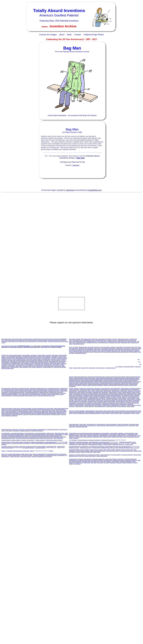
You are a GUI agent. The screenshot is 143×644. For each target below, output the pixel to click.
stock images (121, 459)
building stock (87, 463)
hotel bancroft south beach (129, 412)
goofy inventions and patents (83, 451)
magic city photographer (132, 411)
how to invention (96, 362)
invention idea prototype (112, 398)
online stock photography (111, 459)
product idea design (78, 394)
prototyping (125, 397)
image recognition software (36, 360)
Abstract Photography (74, 436)
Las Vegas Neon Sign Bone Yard (97, 446)
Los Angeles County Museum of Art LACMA (39, 437)
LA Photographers (6, 433)
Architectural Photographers (108, 440)
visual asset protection (47, 365)
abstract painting (113, 436)
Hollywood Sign (73, 442)
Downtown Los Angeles (31, 446)
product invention (88, 365)
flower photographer (58, 438)
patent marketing (81, 392)
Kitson (31, 454)
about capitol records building (15, 410)
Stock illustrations (106, 433)
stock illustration (114, 433)
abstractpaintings (104, 436)
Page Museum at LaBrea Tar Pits (16, 436)
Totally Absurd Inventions (59, 11)
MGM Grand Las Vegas (86, 448)
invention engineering (83, 397)
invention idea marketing (123, 356)
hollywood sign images (42, 341)
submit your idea (80, 404)
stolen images (58, 366)
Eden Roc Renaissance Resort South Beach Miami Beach (87, 413)
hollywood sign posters (48, 339)
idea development (105, 394)
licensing (102, 357)
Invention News (26, 451)
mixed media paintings (131, 436)
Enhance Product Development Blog (104, 378)
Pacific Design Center (132, 434)
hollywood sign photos (6, 339)
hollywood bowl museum (31, 396)
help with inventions (125, 363)
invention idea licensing (129, 357)
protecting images (60, 362)
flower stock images (77, 461)
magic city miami (99, 411)
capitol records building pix (11, 412)
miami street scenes (134, 424)
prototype (114, 397)
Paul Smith (4, 455)
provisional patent (97, 392)
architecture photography (97, 460)
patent (83, 358)
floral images (103, 461)
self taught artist (79, 437)
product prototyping (131, 398)
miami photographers (90, 412)
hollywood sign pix (33, 341)
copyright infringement (55, 364)
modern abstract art (88, 437)
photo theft (25, 366)
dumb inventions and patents (126, 451)
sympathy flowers (134, 348)
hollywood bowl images (42, 390)
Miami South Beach (88, 434)
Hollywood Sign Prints (104, 442)
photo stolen (10, 360)
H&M (3, 454)
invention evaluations (80, 362)
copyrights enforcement (32, 361)
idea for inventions (102, 364)
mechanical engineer (94, 397)
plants (124, 347)
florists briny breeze (96, 351)
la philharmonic (25, 394)
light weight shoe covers (101, 340)
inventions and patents (74, 450)
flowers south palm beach (123, 352)
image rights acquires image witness (9, 346)
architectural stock (73, 460)
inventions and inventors (90, 363)
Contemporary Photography (126, 442)
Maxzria (27, 454)
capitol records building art (35, 411)
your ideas (109, 399)
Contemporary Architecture (46, 438)
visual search (55, 355)
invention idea (77, 356)
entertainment (72, 451)
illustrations (121, 433)
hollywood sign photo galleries (54, 341)
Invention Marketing (6, 440)
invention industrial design (99, 396)
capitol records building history (30, 410)
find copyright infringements (19, 359)
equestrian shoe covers (78, 344)
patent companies (86, 367)
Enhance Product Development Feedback (94, 379)
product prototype (122, 398)
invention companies (83, 364)
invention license (109, 357)
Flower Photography (97, 443)
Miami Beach (96, 434)
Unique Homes (9, 431)
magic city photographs (125, 413)
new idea (112, 362)
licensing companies (128, 361)
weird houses (16, 431)
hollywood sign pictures (13, 341)
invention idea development (117, 394)
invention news (89, 452)
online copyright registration (44, 356)
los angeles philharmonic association (46, 396)
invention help (120, 359)
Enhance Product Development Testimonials (124, 378)
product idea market (85, 357)
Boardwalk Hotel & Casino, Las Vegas (109, 448)
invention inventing (91, 359)
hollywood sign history (43, 340)
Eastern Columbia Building (37, 442)
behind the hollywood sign (10, 340)
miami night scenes (74, 425)
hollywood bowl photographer (11, 391)
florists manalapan (89, 350)
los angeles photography (81, 455)
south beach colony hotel (122, 425)
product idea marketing (75, 357)
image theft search (39, 364)
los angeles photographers (37, 431)
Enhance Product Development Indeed (123, 382)
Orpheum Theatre (6, 442)
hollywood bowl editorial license (17, 392)
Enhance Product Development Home (78, 377)
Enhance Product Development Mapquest (119, 384)
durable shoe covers (112, 340)
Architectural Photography (94, 440)
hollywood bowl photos (54, 390)
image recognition (11, 358)
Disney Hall (34, 456)
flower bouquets (106, 347)
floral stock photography (88, 461)
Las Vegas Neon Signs (75, 446)
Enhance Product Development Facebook (114, 379)
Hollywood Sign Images (83, 442)
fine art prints (81, 456)
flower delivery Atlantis (88, 352)
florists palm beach (128, 350)
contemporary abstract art (93, 436)
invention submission (86, 361)
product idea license (82, 391)
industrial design (80, 396)
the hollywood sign (42, 393)
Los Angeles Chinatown (39, 455)
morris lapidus (132, 425)
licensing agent (85, 368)
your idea (103, 399)
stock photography (88, 459)
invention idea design (132, 393)
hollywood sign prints (38, 339)
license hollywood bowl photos (32, 392)
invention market (112, 356)
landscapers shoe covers (115, 343)
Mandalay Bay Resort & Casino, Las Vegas (129, 448)
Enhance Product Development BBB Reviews (92, 380)
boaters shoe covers (126, 343)
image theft (48, 355)
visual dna (53, 359)
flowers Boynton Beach (106, 351)
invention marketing (103, 356)
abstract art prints (121, 436)
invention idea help (128, 359)
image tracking (37, 365)
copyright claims (11, 366)
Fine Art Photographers (40, 433)
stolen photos (19, 366)
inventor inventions (105, 359)
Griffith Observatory (122, 434)
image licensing (12, 365)
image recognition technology (27, 364)
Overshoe (78, 339)
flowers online (90, 347)
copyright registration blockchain (13, 356)
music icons (22, 393)
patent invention (102, 358)
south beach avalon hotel (81, 427)
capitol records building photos (41, 412)
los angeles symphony (46, 394)
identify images (32, 366)
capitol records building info (44, 410)
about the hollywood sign (54, 340)
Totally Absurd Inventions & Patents (54, 440)
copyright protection (6, 364)
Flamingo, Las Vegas (74, 448)
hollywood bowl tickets (7, 396)
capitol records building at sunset (28, 413)
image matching (5, 362)
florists (133, 347)
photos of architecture (127, 463)
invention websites (104, 367)
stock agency (100, 463)
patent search (105, 392)
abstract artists (138, 455)
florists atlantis (111, 350)
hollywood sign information (31, 340)
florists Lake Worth (98, 352)
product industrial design (100, 406)
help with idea (99, 363)
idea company (117, 364)
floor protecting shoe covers (79, 341)
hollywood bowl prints (24, 388)
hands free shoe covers (123, 339)
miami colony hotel (101, 425)
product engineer (125, 396)
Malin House (15, 429)
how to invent (110, 364)
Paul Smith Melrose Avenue (14, 455)
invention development (95, 394)
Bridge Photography (59, 433)
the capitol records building (53, 393)
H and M (10, 454)
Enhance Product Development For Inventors (84, 378)
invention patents (93, 358)
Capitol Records (61, 446)
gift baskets (129, 347)
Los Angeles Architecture (31, 429)
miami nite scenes (83, 425)
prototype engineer (74, 398)
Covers (74, 339)
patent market (78, 359)
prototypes (119, 397)
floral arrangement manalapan (127, 351)
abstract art (76, 438)
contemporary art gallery (117, 437)
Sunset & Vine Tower (15, 456)
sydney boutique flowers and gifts (108, 348)
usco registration (26, 355)
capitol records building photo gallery (57, 412)
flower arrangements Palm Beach (110, 352)
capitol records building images (26, 412)
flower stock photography (131, 460)
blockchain (47, 364)
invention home (102, 365)
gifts (74, 347)
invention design (122, 393)
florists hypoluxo (97, 350)
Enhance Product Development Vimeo (78, 384)
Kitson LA (35, 454)
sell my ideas (72, 363)
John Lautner (22, 429)
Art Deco (77, 434)
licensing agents (110, 361)
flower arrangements (89, 348)
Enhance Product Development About (97, 377)
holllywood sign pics (24, 341)
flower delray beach (116, 351)
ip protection (54, 358)
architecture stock (108, 460)
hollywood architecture (13, 393)
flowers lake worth (119, 350)
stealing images (20, 365)
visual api (60, 358)
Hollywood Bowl (113, 434)
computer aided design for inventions (92, 399)
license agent (95, 361)
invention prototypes (89, 406)
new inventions (85, 356)
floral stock (97, 461)
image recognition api (37, 367)
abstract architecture (25, 431)
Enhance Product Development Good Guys (89, 383)
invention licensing (95, 357)
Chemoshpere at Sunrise (53, 429)
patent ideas (118, 358)
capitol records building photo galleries (11, 413)
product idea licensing (110, 368)
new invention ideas (116, 388)
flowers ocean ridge (87, 351)
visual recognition (14, 367)
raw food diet (131, 437)
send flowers (113, 347)
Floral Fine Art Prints (87, 443)
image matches (39, 366)
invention (71, 388)
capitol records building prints (39, 408)
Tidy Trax (115, 339)
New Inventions (30, 440)
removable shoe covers (78, 340)
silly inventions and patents (112, 451)
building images (79, 463)
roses (101, 347)
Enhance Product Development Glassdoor (110, 383)
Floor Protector (102, 339)
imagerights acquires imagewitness (32, 347)
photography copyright (43, 361)
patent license (124, 358)
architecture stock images (119, 460)
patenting (87, 450)
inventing (84, 359)
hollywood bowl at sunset (54, 391)
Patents (32, 451)
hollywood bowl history (9, 390)
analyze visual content (29, 358)
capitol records (16, 408)
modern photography (83, 444)
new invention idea (94, 356)
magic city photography (120, 411)
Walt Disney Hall (42, 456)
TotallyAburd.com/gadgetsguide (14, 451)
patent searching (113, 392)
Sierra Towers (15, 446)
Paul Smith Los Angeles (27, 455)
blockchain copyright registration (18, 361)
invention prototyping (93, 398)
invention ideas (129, 362)
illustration (109, 461)
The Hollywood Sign (93, 442)
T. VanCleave (75, 165)
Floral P (79, 443)
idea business (88, 362)
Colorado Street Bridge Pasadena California (14, 434)
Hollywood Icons (50, 433)
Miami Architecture (104, 434)
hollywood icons (53, 392)
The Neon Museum (126, 446)
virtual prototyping (78, 399)
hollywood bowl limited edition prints (38, 388)
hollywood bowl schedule (19, 396)
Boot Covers (95, 339)
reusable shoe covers (92, 341)
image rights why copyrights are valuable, (51, 347)
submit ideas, (72, 404)
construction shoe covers (124, 340)
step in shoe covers (102, 341)
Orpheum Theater (15, 442)
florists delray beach (80, 350)
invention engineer (73, 397)
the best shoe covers (122, 341)
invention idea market (134, 356)
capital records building (26, 408)
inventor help (113, 359)
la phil (19, 394)
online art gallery (107, 437)
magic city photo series (109, 411)
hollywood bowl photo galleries (40, 391)
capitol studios (50, 408)
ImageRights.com (95, 190)
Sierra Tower (22, 446)
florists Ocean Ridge (133, 352)
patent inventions (110, 358)
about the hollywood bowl (30, 390)
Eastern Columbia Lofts (25, 442)
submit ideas (133, 365)
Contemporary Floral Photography (110, 443)
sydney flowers (97, 348)
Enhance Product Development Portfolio (116, 377)
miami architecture (90, 411)
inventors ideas (124, 364)
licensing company (118, 361)
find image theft (52, 362)
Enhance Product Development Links (130, 383)
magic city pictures (135, 413)
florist (136, 347)
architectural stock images (84, 460)
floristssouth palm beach (77, 351)
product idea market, (89, 405)
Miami (81, 434)
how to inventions (105, 362)
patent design (86, 394)
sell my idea (122, 362)
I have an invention (133, 364)
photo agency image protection (33, 359)
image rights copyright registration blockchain (53, 346)
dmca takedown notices (15, 362)
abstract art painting (98, 437)
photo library (113, 463)
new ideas (117, 362)
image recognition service (8, 368)
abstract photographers (90, 456)
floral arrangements (83, 347)
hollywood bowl (15, 388)
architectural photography (130, 459)
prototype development (133, 397)
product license (135, 390)
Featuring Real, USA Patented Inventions (59, 21)
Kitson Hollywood (42, 454)
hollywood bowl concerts (58, 394)
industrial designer (88, 396)
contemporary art (73, 444)
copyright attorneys (29, 365)
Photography (74, 440)
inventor (98, 359)
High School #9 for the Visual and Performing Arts (28, 438)
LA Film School (62, 454)
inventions (120, 367)
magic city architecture (80, 411)
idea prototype (102, 398)
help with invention (108, 363)
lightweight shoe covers (89, 340)
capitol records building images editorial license (17, 411)
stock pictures (77, 464)
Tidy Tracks (109, 339)
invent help (96, 365)
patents (87, 358)
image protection (25, 362)
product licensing (77, 358)
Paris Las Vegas (96, 448)
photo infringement (46, 359)
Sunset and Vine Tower (26, 456)
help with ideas (116, 363)
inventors (128, 450)
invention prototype (83, 398)
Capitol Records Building (7, 448)
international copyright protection (29, 356)
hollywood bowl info (19, 390)
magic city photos (114, 413)
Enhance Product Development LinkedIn (104, 382)
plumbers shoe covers (81, 343)
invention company (74, 364)
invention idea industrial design (113, 396)
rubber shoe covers (112, 341)
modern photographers (102, 456)
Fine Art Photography (29, 433)
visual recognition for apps (25, 367)
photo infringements (55, 360)
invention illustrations (129, 433)
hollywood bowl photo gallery (25, 391)
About (62, 35)
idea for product (80, 363)
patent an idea (92, 368)
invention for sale (113, 367)
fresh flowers (97, 347)
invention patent (77, 368)
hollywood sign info (21, 340)
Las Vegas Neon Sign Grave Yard (113, 446)
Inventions (24, 440)
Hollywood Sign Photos (94, 35)
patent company (78, 367)
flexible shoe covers (132, 341)
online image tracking (49, 366)
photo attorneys (55, 356)
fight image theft (46, 360)
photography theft (15, 364)
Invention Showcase (40, 440)
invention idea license (118, 357)
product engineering (135, 396)
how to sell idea (91, 400)
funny (132, 450)
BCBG (23, 454)
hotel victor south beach (117, 412)
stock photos (80, 459)
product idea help (76, 361)
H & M (6, 454)
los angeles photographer (31, 393)
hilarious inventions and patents (98, 451)
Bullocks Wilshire (41, 446)
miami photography (80, 412)
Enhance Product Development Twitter (84, 382)
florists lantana (104, 350)
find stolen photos (41, 355)
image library (94, 463)
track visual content (53, 361)
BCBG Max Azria (17, 454)
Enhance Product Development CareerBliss (92, 385)
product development (129, 394)
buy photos (107, 463)
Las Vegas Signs (84, 446)
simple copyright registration (15, 355)
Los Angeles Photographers (17, 433)
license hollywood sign (28, 339)
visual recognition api (48, 367)
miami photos (83, 424)
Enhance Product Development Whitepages (98, 384)
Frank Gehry (49, 456)
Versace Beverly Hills (51, 446)
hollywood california (44, 392)
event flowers (127, 348)
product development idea (123, 365)
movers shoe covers (103, 343)
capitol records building (7, 408)
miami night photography (111, 424)
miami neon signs (92, 425)
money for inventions (112, 365)
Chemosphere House (7, 429)
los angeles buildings (116, 455)
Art (70, 440)
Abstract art (72, 455)
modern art (134, 443)
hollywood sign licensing (17, 339)
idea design (123, 405)
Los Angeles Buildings (40, 448)
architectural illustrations (126, 461)
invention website (95, 367)
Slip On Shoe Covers (86, 339)
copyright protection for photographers (39, 362)
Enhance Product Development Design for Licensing (116, 385)
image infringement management (21, 360)
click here (80, 158)
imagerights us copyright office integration (12, 347)
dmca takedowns (19, 358)
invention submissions (78, 365)
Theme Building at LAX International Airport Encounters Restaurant (85, 433)
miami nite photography (123, 424)
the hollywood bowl (6, 388)
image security (39, 358)
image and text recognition (60, 367)
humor (96, 450)
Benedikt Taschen (42, 429)
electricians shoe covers (92, 343)
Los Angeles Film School (53, 454)
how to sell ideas (99, 400)
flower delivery (75, 348)
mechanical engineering (105, 397)
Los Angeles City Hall (7, 446)
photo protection (62, 361)
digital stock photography (99, 459)
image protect (56, 365)
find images (34, 355)
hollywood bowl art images (53, 388)
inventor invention (100, 368)
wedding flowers (120, 348)
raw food (125, 437)
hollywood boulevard (51, 413)
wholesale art (83, 436)
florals (77, 347)
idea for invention (93, 364)
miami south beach (111, 425)
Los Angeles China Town (51, 455)
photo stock (119, 463)
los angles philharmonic (35, 394)
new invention (137, 362)
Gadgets (3, 451)
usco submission (47, 358)
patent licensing (132, 358)
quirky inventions (134, 363)
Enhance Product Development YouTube (113, 380)
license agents (102, 361)
